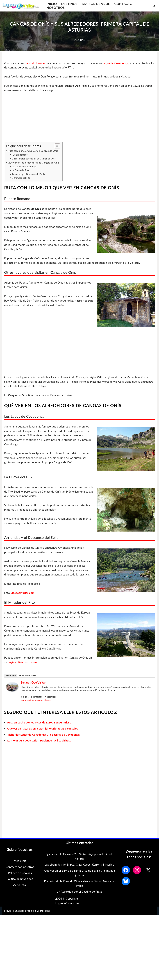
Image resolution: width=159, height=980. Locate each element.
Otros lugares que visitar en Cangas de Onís (34, 159)
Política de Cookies (20, 874)
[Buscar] (154, 6)
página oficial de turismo (23, 663)
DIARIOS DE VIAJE (96, 4)
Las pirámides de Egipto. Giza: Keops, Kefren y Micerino (79, 866)
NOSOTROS (56, 8)
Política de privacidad (20, 880)
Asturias (79, 40)
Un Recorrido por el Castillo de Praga (80, 893)
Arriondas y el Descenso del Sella (29, 174)
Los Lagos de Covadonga (24, 167)
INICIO (52, 4)
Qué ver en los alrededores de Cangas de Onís (34, 163)
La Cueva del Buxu (21, 171)
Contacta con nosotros (20, 868)
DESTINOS (70, 4)
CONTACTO (124, 4)
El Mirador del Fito (21, 178)
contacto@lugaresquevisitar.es (36, 701)
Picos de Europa (35, 63)
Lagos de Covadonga (117, 63)
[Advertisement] (79, 119)
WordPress (43, 912)
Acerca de (11, 677)
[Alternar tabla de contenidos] (57, 146)
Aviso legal (20, 886)
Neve (7, 912)
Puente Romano (20, 155)
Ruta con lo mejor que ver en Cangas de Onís (33, 151)
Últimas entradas (28, 677)
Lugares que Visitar (33, 684)
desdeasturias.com (23, 594)
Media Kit (20, 862)
